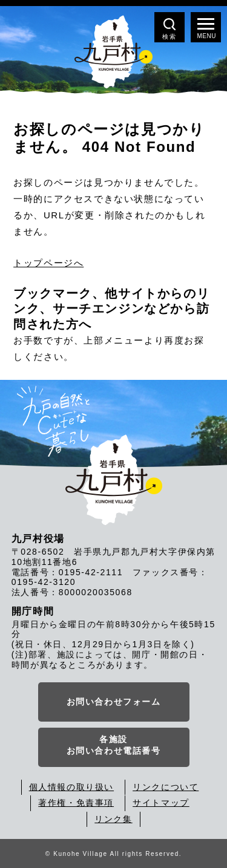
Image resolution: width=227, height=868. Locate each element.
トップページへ (48, 263)
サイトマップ (161, 803)
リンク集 (113, 819)
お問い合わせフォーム (114, 702)
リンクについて (166, 787)
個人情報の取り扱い (71, 787)
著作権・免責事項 (76, 803)
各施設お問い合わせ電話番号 (114, 745)
